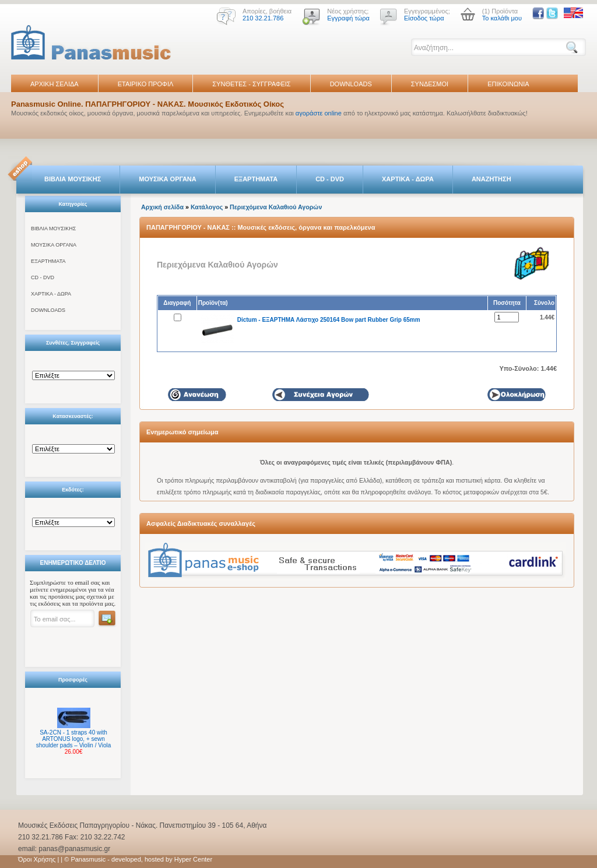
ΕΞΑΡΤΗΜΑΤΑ (256, 179)
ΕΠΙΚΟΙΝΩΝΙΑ (508, 84)
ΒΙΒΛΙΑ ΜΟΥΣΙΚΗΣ (73, 179)
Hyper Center (193, 859)
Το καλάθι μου (502, 18)
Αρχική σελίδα (162, 207)
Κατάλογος (207, 207)
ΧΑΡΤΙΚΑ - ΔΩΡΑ (408, 179)
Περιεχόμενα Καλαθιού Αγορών (276, 207)
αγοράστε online (319, 113)
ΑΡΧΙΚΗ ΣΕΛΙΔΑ (55, 84)
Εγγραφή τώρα (348, 18)
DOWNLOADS (351, 84)
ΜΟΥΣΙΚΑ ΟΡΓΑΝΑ (168, 179)
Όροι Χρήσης (37, 859)
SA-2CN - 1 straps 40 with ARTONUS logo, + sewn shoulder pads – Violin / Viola (74, 739)
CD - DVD (330, 179)
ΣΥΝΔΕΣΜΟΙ (430, 84)
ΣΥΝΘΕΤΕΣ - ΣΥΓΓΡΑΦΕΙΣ (251, 84)
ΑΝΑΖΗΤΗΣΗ (491, 179)
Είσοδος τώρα (424, 18)
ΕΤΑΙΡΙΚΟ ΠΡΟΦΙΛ (146, 84)
